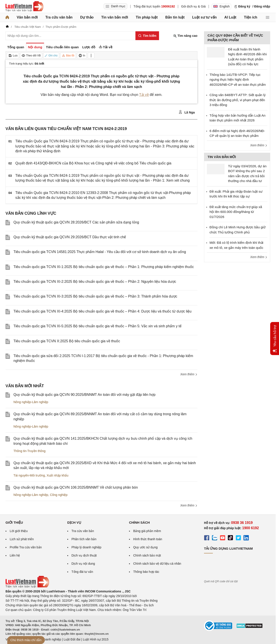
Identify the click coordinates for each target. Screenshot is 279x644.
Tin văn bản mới (115, 17)
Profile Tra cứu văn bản (26, 547)
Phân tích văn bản (84, 539)
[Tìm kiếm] (147, 36)
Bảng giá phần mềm (147, 531)
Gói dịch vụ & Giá (193, 6)
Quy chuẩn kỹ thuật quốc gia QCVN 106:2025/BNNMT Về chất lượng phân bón (76, 487)
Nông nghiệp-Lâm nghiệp (31, 402)
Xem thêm (189, 374)
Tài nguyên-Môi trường (29, 475)
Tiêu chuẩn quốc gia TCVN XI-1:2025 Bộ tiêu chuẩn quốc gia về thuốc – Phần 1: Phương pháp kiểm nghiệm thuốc (104, 267)
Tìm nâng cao (185, 36)
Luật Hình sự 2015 (96, 639)
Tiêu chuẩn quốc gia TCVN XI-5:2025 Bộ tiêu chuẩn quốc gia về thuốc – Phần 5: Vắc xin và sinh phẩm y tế (97, 326)
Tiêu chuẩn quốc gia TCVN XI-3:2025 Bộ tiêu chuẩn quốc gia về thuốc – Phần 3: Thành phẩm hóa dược (95, 296)
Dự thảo (87, 17)
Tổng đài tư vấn (82, 572)
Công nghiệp (59, 495)
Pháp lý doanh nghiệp (86, 547)
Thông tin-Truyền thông (29, 451)
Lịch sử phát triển (22, 539)
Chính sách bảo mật (147, 555)
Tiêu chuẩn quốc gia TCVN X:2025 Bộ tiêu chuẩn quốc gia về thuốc (67, 341)
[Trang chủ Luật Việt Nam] (24, 6)
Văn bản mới (27, 17)
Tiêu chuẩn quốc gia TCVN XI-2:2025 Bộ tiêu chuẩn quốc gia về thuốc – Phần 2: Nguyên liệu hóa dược (95, 282)
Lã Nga (187, 112)
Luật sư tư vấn (204, 17)
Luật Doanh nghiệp (48, 639)
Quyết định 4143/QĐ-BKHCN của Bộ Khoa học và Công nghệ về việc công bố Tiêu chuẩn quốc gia (93, 163)
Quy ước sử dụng (145, 547)
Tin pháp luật (147, 17)
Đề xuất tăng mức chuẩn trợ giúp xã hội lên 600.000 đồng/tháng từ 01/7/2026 (236, 212)
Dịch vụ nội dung (83, 564)
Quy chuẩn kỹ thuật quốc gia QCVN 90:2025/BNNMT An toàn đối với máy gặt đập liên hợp (84, 395)
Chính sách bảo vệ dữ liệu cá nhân (157, 564)
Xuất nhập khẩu (57, 475)
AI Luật (230, 17)
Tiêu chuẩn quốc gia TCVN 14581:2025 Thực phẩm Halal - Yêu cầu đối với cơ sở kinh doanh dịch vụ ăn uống (100, 252)
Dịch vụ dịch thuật (84, 555)
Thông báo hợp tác (146, 572)
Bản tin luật (175, 17)
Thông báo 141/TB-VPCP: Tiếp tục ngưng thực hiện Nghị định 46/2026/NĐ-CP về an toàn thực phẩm (238, 80)
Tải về (144, 95)
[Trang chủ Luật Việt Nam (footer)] (27, 587)
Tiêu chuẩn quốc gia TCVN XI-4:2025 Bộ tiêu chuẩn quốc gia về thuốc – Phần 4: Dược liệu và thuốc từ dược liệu (102, 311)
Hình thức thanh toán (148, 539)
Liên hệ (15, 555)
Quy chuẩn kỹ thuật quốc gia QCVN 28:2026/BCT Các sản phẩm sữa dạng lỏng (76, 222)
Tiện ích (251, 17)
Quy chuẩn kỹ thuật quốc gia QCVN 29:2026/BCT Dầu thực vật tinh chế (70, 237)
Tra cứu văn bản (59, 17)
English (221, 6)
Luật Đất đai (72, 639)
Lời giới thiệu (19, 531)
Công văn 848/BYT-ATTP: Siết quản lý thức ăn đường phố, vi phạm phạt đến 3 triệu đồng (238, 100)
